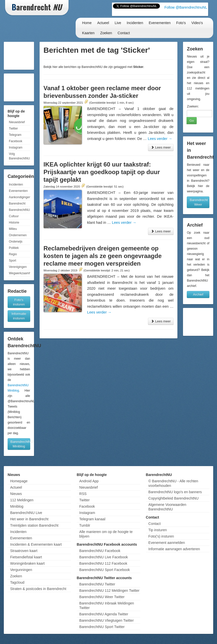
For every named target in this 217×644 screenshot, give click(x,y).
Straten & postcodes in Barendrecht (38, 589)
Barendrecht (17, 204)
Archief (198, 294)
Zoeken (106, 33)
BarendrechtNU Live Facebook (103, 557)
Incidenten (135, 23)
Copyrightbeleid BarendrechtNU (174, 498)
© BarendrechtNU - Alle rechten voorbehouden (173, 483)
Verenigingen (18, 267)
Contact (124, 33)
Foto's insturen (19, 302)
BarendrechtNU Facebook (100, 551)
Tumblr (85, 525)
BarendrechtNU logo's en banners (175, 492)
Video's (197, 23)
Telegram (15, 135)
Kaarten (88, 33)
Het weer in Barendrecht (29, 519)
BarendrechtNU (19, 210)
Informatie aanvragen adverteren (174, 549)
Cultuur (14, 216)
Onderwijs (16, 242)
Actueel (103, 23)
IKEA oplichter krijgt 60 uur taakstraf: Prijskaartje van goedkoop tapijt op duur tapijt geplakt (102, 172)
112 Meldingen (22, 500)
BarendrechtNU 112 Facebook (103, 563)
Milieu (13, 229)
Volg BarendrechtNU (19, 156)
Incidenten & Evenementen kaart (36, 544)
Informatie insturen (19, 316)
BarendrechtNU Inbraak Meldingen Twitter (107, 605)
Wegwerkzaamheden (20, 273)
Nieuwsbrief (17, 122)
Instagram (16, 148)
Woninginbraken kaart (27, 563)
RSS (83, 494)
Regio (13, 254)
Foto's (181, 23)
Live (118, 23)
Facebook (16, 141)
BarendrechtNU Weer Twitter (102, 597)
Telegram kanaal (92, 519)
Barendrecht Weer (199, 202)
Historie (14, 223)
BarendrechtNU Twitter (97, 584)
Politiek (14, 248)
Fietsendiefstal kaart (26, 557)
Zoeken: (193, 106)
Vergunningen (21, 570)
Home (87, 23)
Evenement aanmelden (167, 543)
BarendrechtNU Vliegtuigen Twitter (106, 620)
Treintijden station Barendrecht (34, 525)
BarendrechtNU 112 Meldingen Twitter (109, 591)
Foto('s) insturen (161, 536)
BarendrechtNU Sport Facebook (104, 570)
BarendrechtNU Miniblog (20, 444)
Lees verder (160, 139)
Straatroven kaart (24, 551)
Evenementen (160, 23)
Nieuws (16, 494)
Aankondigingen (20, 197)
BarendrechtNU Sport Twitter (102, 627)
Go (191, 121)
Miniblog (17, 506)
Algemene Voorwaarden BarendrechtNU (167, 507)
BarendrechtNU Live (26, 513)
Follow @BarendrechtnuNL (186, 7)
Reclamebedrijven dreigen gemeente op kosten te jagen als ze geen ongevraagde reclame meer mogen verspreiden (103, 256)
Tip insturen (158, 530)
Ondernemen (18, 235)
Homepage (19, 481)
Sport (13, 261)
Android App (89, 481)
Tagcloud (17, 582)
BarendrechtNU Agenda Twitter (104, 614)
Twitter (13, 128)
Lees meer (161, 147)
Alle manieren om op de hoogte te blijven (106, 534)
